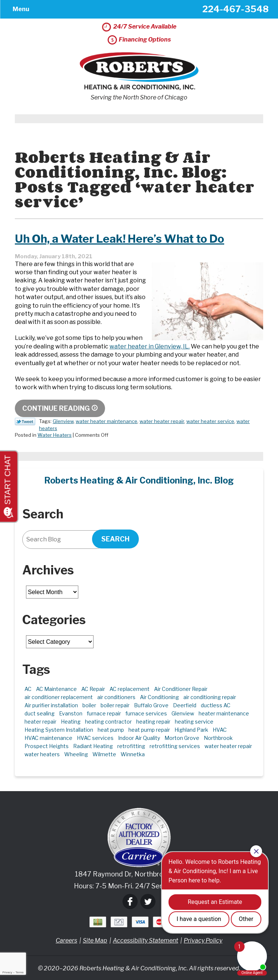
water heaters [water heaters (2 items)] (42, 754)
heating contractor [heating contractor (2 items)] (108, 722)
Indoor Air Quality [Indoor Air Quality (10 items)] (139, 738)
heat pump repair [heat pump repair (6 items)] (149, 730)
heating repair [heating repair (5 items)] (153, 722)
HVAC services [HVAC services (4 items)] (95, 738)
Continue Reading (56, 408)
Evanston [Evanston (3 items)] (71, 713)
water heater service (210, 421)
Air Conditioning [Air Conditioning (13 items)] (159, 697)
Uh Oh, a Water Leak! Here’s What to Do (120, 239)
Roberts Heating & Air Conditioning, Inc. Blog (139, 481)
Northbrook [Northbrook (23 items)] (218, 738)
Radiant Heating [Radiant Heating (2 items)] (93, 746)
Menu (21, 9)
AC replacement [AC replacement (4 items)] (130, 689)
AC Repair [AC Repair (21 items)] (93, 689)
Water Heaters (55, 435)
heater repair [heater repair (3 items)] (40, 722)
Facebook (130, 902)
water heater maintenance (107, 421)
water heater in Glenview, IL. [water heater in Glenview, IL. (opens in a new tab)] (150, 346)
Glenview (63, 421)
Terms (20, 972)
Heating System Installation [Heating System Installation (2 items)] (59, 730)
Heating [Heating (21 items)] (71, 722)
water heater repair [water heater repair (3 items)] (228, 746)
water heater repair (162, 421)
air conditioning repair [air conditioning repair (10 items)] (210, 697)
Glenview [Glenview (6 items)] (183, 713)
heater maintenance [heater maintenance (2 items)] (224, 713)
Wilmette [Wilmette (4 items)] (104, 754)
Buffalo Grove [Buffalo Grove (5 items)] (151, 705)
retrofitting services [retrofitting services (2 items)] (175, 746)
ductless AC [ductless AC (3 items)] (216, 705)
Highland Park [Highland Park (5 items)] (191, 730)
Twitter (148, 902)
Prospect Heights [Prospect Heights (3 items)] (47, 746)
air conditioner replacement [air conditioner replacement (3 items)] (59, 697)
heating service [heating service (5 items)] (194, 722)
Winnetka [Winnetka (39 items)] (133, 754)
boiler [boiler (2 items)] (89, 705)
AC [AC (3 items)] (28, 689)
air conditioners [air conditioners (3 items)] (116, 697)
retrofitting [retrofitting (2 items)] (131, 746)
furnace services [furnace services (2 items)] (146, 713)
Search (115, 539)
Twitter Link (25, 422)
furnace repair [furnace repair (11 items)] (104, 713)
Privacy (7, 972)
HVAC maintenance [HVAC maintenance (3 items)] (48, 738)
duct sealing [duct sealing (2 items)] (40, 713)
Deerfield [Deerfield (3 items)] (185, 705)
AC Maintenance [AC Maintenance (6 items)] (56, 689)
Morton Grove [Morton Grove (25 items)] (182, 738)
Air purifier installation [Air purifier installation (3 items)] (51, 705)
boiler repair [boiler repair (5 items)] (115, 705)
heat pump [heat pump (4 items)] (111, 730)
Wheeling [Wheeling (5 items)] (76, 754)
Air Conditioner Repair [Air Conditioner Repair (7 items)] (181, 689)
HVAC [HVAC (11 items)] (220, 730)
